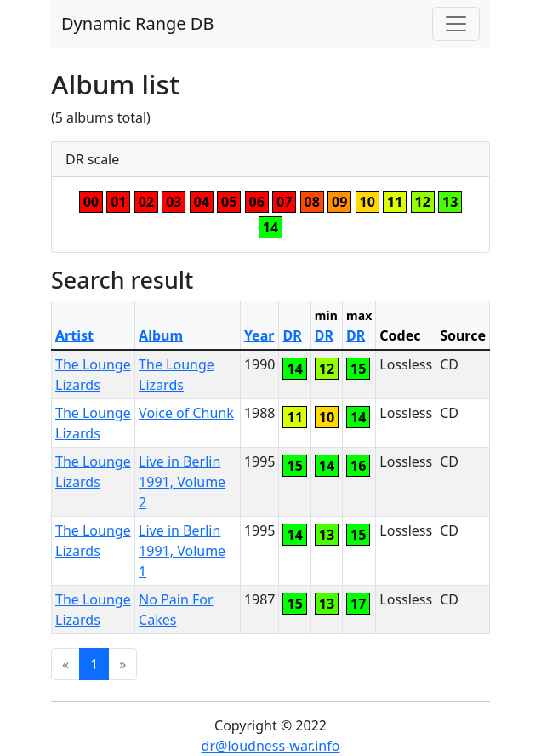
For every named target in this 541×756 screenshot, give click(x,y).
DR (292, 335)
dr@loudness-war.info (271, 746)
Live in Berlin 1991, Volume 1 (182, 551)
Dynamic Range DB (137, 23)
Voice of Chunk (186, 413)
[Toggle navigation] (456, 24)
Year (259, 335)
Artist (74, 335)
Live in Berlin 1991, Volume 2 (182, 482)
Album (161, 335)
